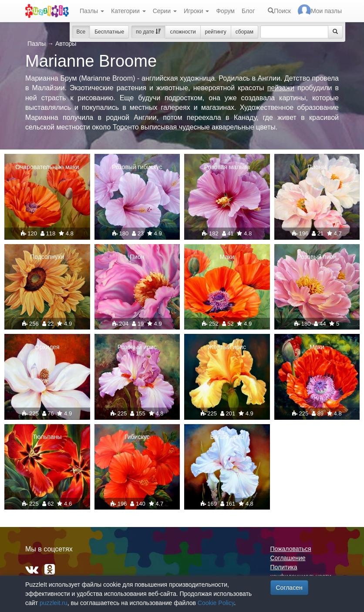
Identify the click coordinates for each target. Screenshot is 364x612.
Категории (128, 11)
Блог (248, 11)
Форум (225, 11)
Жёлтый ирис (227, 347)
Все (81, 32)
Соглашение (288, 558)
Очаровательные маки (47, 167)
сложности (183, 32)
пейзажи (281, 88)
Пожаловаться (291, 549)
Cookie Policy (216, 603)
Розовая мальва (227, 167)
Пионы (317, 167)
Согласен (289, 588)
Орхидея (47, 347)
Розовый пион (317, 257)
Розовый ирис (137, 347)
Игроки (197, 11)
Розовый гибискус (137, 167)
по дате (148, 32)
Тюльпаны (47, 437)
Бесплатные (109, 32)
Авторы (66, 44)
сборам (244, 32)
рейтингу (216, 32)
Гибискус (137, 437)
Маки (227, 257)
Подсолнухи (47, 257)
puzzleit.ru (54, 603)
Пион (137, 257)
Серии (165, 11)
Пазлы (92, 11)
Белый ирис (227, 437)
